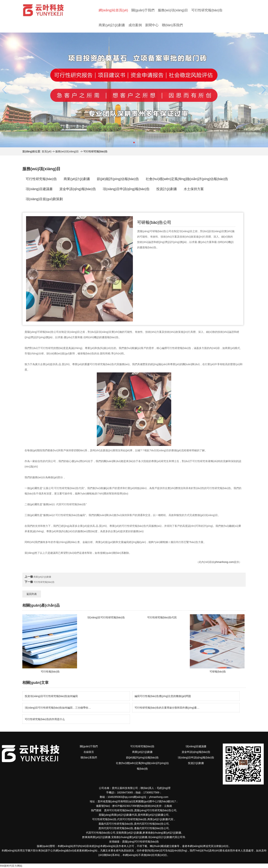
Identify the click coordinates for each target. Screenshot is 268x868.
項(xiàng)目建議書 (39, 189)
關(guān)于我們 (143, 10)
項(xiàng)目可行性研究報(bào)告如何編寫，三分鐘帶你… (58, 708)
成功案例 (135, 25)
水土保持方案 (194, 189)
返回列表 (32, 594)
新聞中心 (152, 25)
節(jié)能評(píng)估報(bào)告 (118, 179)
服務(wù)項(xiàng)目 (173, 10)
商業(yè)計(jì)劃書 (112, 25)
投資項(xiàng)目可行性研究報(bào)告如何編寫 (51, 696)
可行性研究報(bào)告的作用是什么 (45, 719)
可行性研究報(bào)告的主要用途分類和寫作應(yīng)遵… (167, 708)
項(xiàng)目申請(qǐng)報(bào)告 (126, 189)
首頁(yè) (47, 151)
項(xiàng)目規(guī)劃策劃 (44, 199)
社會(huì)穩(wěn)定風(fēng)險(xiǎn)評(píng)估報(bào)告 (187, 179)
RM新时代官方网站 (11, 866)
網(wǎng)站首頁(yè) (113, 10)
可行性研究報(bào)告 (207, 10)
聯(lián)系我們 (172, 25)
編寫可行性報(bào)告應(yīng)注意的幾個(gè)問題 (163, 696)
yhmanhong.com (224, 562)
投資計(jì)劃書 (167, 189)
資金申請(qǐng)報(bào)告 (78, 189)
